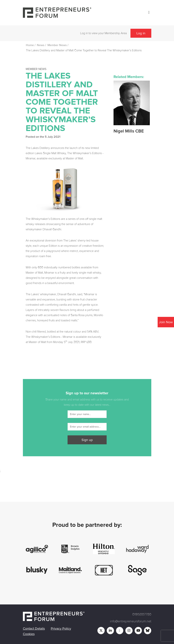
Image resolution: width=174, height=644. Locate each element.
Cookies (29, 634)
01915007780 (142, 614)
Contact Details (34, 629)
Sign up (87, 440)
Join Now (166, 322)
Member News (57, 45)
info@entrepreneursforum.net (131, 621)
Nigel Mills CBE (129, 131)
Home (30, 45)
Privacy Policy (61, 629)
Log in (141, 33)
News (41, 45)
